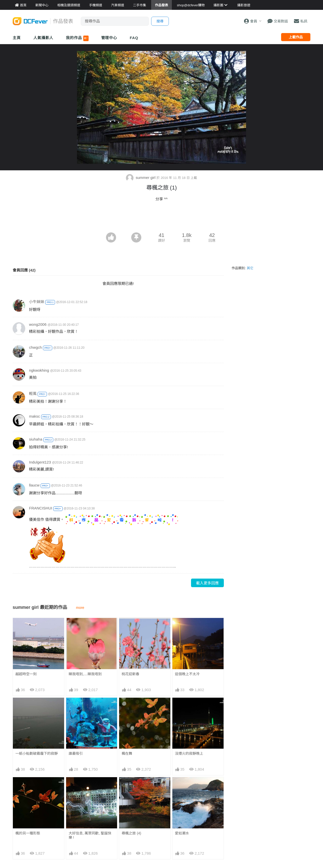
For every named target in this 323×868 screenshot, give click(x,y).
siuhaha (36, 439)
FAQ (134, 38)
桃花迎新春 (130, 674)
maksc (34, 416)
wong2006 (38, 324)
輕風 (33, 394)
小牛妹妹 (37, 302)
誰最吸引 (76, 753)
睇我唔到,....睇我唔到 (85, 674)
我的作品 (77, 38)
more (80, 608)
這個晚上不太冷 (187, 674)
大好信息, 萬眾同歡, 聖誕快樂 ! (90, 835)
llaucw (34, 485)
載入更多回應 (207, 583)
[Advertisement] (161, 219)
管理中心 (109, 38)
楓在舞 (127, 753)
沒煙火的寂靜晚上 (189, 753)
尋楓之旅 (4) (131, 786)
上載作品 (296, 37)
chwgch (35, 347)
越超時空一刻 (26, 674)
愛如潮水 (182, 786)
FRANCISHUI (41, 508)
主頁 (17, 38)
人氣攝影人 (43, 38)
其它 (250, 268)
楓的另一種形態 (28, 833)
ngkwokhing (39, 370)
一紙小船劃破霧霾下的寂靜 (37, 753)
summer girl (141, 178)
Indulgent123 (40, 462)
